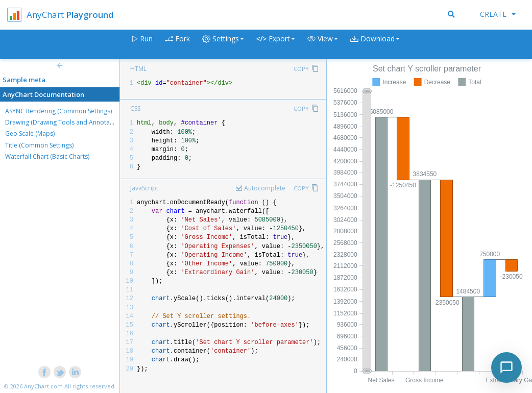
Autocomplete (265, 188)
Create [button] (498, 14)
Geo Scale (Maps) (30, 133)
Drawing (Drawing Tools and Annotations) (65, 122)
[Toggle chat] (506, 367)
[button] (323, 45)
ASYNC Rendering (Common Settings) (58, 111)
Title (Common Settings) (39, 145)
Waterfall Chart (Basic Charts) (47, 156)
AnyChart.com (43, 386)
